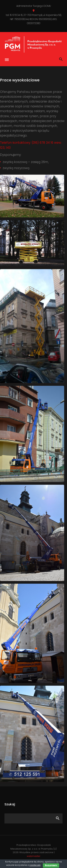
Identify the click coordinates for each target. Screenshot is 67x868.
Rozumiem (51, 865)
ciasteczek (35, 865)
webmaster (34, 856)
